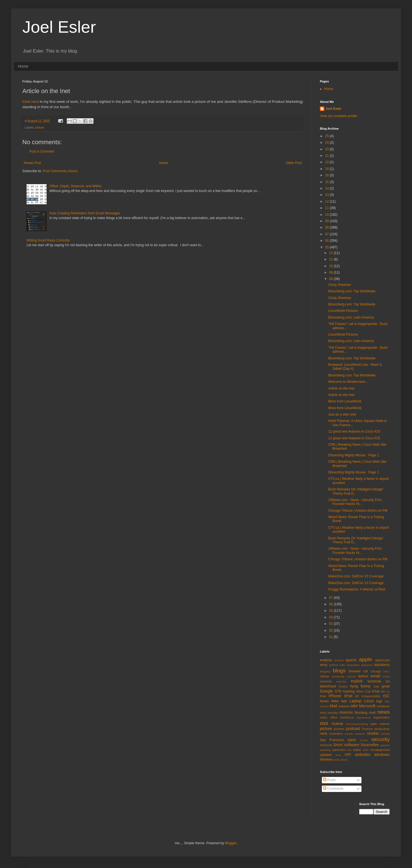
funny (366, 686)
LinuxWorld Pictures (343, 311)
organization (381, 717)
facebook (374, 681)
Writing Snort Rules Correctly (48, 240)
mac (387, 701)
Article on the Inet (341, 388)
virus (338, 755)
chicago (376, 671)
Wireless (326, 760)
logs (379, 701)
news (383, 712)
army (324, 665)
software (352, 745)
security (380, 739)
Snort (338, 745)
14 (328, 188)
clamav (325, 676)
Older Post (294, 163)
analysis (326, 660)
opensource (363, 718)
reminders (336, 734)
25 (328, 136)
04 (331, 617)
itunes (324, 701)
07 (328, 234)
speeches (339, 750)
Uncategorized (380, 750)
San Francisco (332, 740)
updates (326, 755)
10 (328, 215)
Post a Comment (42, 151)
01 (331, 637)
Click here (31, 102)
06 (328, 241)
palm (374, 724)
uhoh (366, 750)
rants (324, 734)
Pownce (367, 729)
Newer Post (32, 163)
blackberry (382, 665)
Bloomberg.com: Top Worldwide (352, 291)
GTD (338, 691)
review (373, 733)
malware (344, 706)
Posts (329, 780)
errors (386, 676)
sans (352, 740)
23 (328, 149)
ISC (386, 696)
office (334, 717)
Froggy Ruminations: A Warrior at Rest (357, 589)
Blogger (231, 843)
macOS (324, 706)
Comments (333, 789)
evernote (326, 681)
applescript (382, 660)
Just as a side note (342, 414)
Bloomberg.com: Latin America (351, 317)
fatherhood (328, 686)
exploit (357, 681)
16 (328, 175)
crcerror (351, 676)
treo (349, 750)
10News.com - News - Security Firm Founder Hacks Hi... (355, 502)
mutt (372, 713)
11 (328, 208)
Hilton (360, 691)
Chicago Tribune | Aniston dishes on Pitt (358, 511)
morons (346, 712)
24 (328, 143)
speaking (325, 750)
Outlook (337, 724)
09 (328, 221)
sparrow (385, 745)
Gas (376, 686)
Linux (369, 701)
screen (364, 740)
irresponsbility (371, 696)
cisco (387, 671)
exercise (341, 681)
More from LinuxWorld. (345, 401)
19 (328, 162)
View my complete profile (338, 116)
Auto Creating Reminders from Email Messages (85, 213)
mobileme (383, 706)
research (360, 734)
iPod (348, 696)
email (375, 676)
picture (40, 127)
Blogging (325, 671)
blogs (339, 671)
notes (324, 717)
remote (349, 734)
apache (351, 660)
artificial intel (337, 665)
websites (363, 755)
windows (382, 755)
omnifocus (347, 717)
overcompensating (357, 724)
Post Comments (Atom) (60, 171)
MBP (354, 706)
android (339, 660)
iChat (376, 691)
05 (328, 247)
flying (354, 686)
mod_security (329, 713)
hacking (349, 691)
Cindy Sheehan (340, 285)
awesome (367, 665)
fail (388, 681)
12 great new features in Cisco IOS (354, 431)
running (385, 734)
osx (324, 723)
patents (385, 724)
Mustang (361, 713)
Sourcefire (370, 745)
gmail (386, 686)
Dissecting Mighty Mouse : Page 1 (354, 455)
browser (355, 671)
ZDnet (344, 760)
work (336, 760)
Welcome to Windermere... (348, 382)
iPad (323, 696)
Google (326, 691)
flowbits (343, 686)
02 (331, 630)
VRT (348, 755)
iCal (368, 691)
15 (328, 182)
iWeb (335, 701)
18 (328, 169)
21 (328, 156)
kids (344, 701)
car (366, 671)
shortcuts (326, 745)
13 (328, 195)
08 (328, 227)
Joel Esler (59, 27)
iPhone (335, 696)
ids (383, 691)
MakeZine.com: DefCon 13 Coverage (356, 576)
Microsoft (367, 706)
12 (328, 201)
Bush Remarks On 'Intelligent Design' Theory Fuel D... (356, 491)
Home (23, 66)
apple (366, 659)
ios (388, 692)
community (338, 676)
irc (357, 696)
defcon (363, 676)
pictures (339, 729)
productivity (382, 729)
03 (331, 624)
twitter (357, 750)
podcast (353, 729)
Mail (333, 706)
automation (353, 665)
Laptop (355, 701)
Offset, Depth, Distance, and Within (76, 186)
